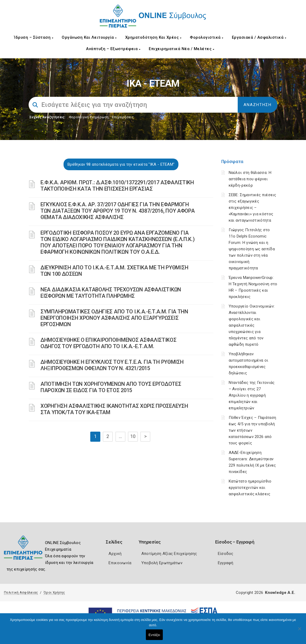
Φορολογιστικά (207, 37)
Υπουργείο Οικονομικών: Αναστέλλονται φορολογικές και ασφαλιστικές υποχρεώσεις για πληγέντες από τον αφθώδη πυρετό (252, 325)
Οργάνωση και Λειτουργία (89, 37)
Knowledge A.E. (280, 593)
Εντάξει (154, 635)
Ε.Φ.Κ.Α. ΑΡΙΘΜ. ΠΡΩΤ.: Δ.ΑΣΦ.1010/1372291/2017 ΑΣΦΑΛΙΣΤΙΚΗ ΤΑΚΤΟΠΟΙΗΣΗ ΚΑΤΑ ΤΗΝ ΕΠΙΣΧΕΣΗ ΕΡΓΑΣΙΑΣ (117, 186)
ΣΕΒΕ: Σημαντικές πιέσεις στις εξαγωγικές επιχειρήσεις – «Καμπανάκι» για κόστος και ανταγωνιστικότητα (253, 208)
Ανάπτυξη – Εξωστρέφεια (113, 49)
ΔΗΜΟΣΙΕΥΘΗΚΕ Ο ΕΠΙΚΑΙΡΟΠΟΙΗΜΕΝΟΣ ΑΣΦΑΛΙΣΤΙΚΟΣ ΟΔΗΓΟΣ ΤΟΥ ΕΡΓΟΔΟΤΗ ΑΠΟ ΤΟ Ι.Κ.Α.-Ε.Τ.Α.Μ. (109, 343)
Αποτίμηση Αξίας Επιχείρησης (169, 554)
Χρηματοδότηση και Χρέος (153, 37)
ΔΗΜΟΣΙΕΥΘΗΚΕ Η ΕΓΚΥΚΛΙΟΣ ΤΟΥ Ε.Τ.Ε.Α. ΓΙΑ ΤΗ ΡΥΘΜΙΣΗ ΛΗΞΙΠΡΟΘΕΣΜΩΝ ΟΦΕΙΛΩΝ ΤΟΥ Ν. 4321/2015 (112, 365)
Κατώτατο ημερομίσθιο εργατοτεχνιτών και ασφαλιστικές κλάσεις (250, 488)
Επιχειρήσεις (123, 117)
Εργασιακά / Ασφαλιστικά (259, 37)
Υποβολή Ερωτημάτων (162, 563)
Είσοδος (226, 554)
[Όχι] (299, 631)
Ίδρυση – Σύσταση (34, 37)
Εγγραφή (226, 563)
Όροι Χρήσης (54, 592)
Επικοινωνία (120, 563)
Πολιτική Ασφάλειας (21, 592)
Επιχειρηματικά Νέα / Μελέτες (181, 49)
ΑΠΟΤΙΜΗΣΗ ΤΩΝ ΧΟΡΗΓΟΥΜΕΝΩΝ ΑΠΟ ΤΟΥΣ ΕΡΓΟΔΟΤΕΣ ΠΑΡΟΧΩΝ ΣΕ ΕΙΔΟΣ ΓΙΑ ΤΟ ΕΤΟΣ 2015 (111, 387)
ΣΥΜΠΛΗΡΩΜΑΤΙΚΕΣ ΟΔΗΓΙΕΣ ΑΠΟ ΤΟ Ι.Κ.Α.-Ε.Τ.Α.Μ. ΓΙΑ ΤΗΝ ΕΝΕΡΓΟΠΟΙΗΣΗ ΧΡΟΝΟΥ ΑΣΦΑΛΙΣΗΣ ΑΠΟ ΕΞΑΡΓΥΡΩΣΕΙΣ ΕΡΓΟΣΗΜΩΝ (114, 318)
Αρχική (115, 554)
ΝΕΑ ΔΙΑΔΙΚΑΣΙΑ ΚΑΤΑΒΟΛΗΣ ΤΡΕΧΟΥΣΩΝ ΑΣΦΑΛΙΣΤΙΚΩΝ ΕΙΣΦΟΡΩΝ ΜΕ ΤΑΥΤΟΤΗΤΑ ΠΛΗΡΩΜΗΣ (111, 293)
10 (133, 436)
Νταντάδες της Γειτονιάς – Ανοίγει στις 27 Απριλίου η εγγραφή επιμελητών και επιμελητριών (252, 395)
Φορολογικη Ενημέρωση (89, 117)
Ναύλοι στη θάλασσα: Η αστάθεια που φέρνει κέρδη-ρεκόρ (250, 179)
